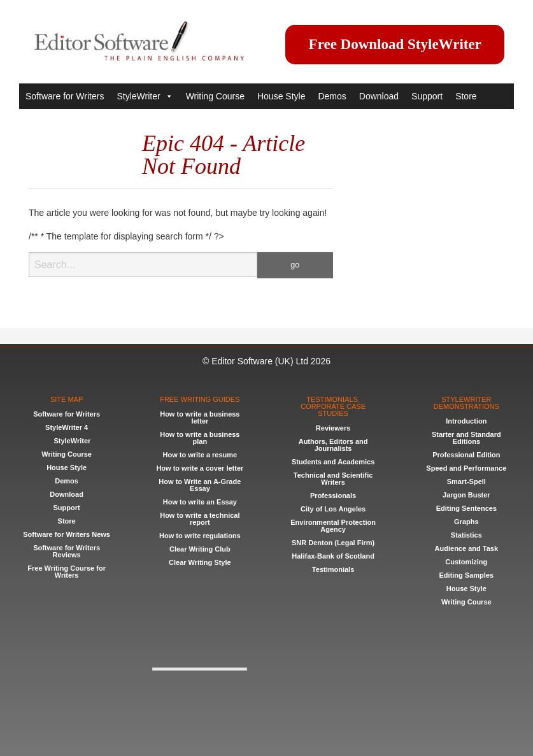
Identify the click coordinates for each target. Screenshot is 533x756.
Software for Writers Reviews (67, 551)
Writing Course (215, 96)
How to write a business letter (200, 417)
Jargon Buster (466, 495)
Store (466, 96)
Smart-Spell (466, 481)
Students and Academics (333, 462)
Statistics (466, 535)
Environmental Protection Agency (333, 526)
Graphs (466, 522)
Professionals (333, 496)
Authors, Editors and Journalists (333, 445)
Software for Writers (65, 96)
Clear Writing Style (200, 562)
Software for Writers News (67, 534)
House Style (281, 96)
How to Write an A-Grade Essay (200, 485)
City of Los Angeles (333, 509)
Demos (332, 96)
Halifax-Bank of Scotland (333, 556)
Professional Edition (466, 455)
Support (427, 96)
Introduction (466, 421)
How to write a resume (200, 455)
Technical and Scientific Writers (333, 479)
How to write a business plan (200, 438)
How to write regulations (200, 536)
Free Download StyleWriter (395, 44)
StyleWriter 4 (67, 427)
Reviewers (333, 428)
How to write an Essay (200, 502)
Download (379, 96)
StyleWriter (145, 96)
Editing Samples (467, 575)
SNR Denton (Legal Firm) (333, 543)
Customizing (466, 562)
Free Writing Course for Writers (67, 572)
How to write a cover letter (200, 468)
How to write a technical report (200, 519)
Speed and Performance (466, 468)
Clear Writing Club (200, 549)
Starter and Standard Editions (466, 438)
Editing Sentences (466, 508)
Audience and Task (466, 548)
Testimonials (333, 569)
